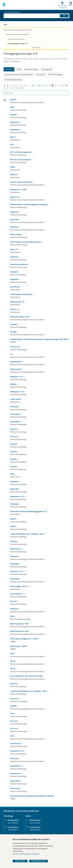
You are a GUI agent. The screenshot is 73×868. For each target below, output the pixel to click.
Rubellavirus (16, 743)
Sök (64, 15)
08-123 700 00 (35, 823)
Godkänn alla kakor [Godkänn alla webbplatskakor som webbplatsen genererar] (38, 861)
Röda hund (15, 788)
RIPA (12, 474)
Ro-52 (13, 661)
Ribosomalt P (16, 362)
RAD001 (14, 115)
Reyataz (14, 324)
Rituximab (15, 579)
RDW (12, 167)
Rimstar (14, 444)
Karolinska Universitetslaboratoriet (18, 34)
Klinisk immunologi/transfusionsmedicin (19, 74)
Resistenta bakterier (19, 264)
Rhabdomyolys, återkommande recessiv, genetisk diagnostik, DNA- (39, 339)
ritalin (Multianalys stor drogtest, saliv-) (27, 534)
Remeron (14, 212)
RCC (12, 145)
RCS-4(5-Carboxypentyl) (20, 160)
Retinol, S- (15, 309)
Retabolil (14, 272)
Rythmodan (15, 781)
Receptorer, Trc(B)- (18, 189)
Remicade (14, 219)
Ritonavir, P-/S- (17, 571)
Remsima (14, 227)
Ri (11, 354)
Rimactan (14, 407)
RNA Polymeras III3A (19, 624)
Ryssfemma (15, 773)
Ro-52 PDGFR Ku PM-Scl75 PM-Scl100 (26, 676)
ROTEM (13, 706)
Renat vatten (16, 234)
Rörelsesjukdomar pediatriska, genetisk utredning (32, 796)
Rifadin (13, 384)
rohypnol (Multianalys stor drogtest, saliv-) (29, 691)
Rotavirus (14, 699)
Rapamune (15, 122)
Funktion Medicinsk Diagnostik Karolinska (18, 30)
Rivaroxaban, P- (17, 594)
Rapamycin (15, 130)
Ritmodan (14, 564)
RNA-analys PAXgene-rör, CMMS (24, 639)
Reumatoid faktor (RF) (20, 317)
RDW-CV (14, 175)
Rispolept (14, 504)
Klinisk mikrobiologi (55, 74)
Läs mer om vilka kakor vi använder (26, 854)
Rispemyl (14, 481)
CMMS (19, 69)
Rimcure (14, 429)
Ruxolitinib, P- (16, 766)
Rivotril (13, 601)
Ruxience (14, 758)
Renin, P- (14, 249)
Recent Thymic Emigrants (21, 182)
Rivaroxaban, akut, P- (19, 586)
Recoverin (15, 197)
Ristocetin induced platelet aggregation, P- (29, 511)
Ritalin (13, 519)
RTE (12, 736)
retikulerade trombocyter (21, 294)
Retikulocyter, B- (18, 302)
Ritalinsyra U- (16, 549)
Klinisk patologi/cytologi (13, 80)
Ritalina (14, 541)
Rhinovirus (15, 347)
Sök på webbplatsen (12, 16)
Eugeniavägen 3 (36, 830)
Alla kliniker (9, 69)
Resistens (14, 257)
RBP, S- (13, 137)
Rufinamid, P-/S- (17, 751)
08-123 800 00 (13, 823)
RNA (12, 616)
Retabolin (14, 279)
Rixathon (14, 609)
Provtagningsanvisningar (16, 39)
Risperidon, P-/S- (17, 496)
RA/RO (13, 100)
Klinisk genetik (47, 69)
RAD (12, 107)
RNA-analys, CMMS (19, 646)
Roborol (14, 684)
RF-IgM (13, 332)
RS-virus (14, 721)
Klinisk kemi (41, 74)
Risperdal (14, 489)
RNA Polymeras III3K (19, 631)
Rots (12, 714)
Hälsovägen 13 (13, 830)
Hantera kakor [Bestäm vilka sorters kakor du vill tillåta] (20, 861)
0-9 (22, 88)
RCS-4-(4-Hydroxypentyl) (21, 152)
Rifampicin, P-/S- (17, 392)
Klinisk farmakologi (31, 69)
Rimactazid (15, 414)
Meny (70, 6)
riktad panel (15, 399)
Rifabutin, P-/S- (17, 377)
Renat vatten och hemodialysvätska (26, 242)
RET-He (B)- (15, 287)
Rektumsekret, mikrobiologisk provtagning (29, 204)
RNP (12, 654)
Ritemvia (14, 556)
